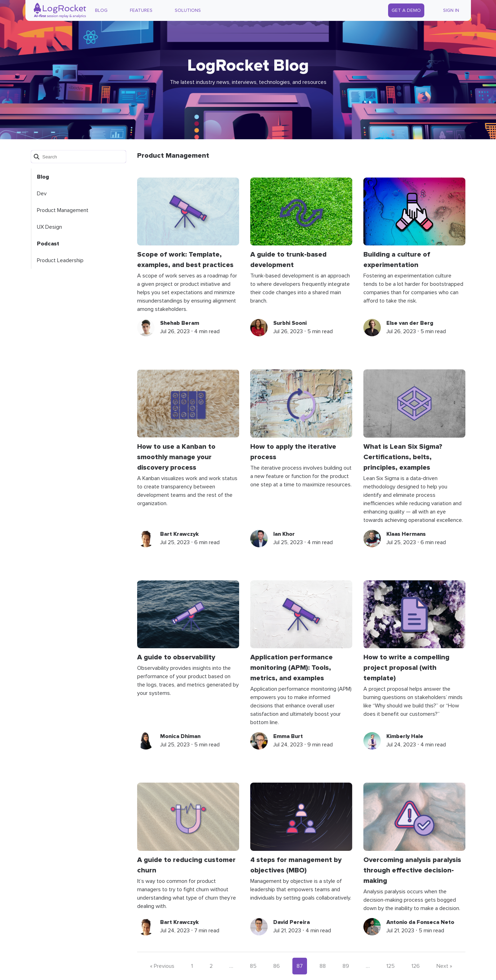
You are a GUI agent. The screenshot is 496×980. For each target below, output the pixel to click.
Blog (101, 10)
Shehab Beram (180, 323)
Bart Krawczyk (179, 534)
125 (391, 966)
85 (253, 966)
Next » (444, 966)
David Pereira (292, 922)
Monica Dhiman (180, 736)
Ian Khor (284, 534)
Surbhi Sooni (290, 323)
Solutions (188, 10)
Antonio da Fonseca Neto (420, 922)
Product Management (63, 210)
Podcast (48, 244)
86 (277, 966)
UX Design (49, 227)
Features (141, 10)
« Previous (162, 966)
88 (323, 966)
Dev (42, 194)
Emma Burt (288, 736)
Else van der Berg (410, 323)
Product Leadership (60, 260)
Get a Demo (406, 10)
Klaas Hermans (406, 534)
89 (346, 966)
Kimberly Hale (405, 736)
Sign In (451, 10)
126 (416, 966)
